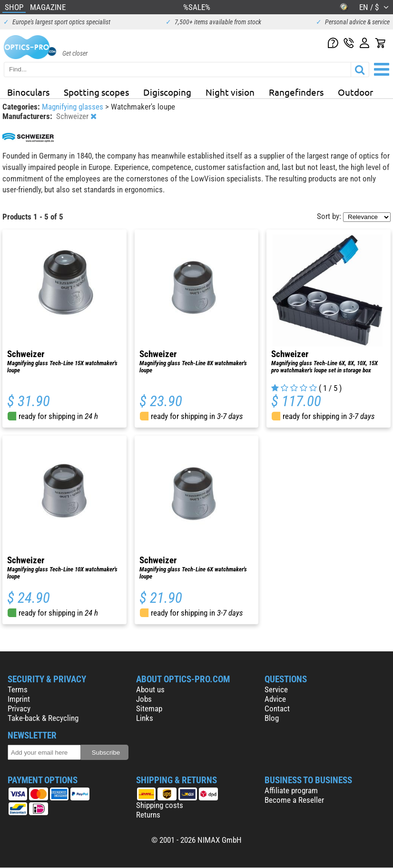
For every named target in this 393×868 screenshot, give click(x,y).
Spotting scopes (96, 92)
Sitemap (149, 708)
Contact (277, 708)
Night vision (230, 92)
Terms (18, 689)
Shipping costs (160, 805)
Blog (272, 718)
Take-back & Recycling (43, 718)
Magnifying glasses (74, 107)
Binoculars (28, 92)
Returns (148, 815)
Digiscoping (167, 92)
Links (145, 718)
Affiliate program (291, 790)
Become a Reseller (294, 800)
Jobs (144, 699)
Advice (275, 699)
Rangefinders (296, 92)
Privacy (19, 708)
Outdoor (355, 92)
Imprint (19, 699)
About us (150, 689)
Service (276, 689)
